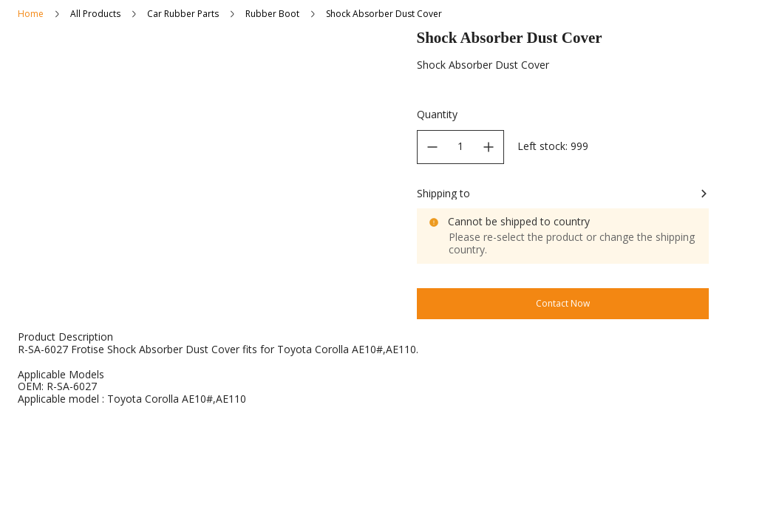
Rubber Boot (272, 14)
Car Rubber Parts (183, 14)
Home (31, 14)
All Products (95, 14)
